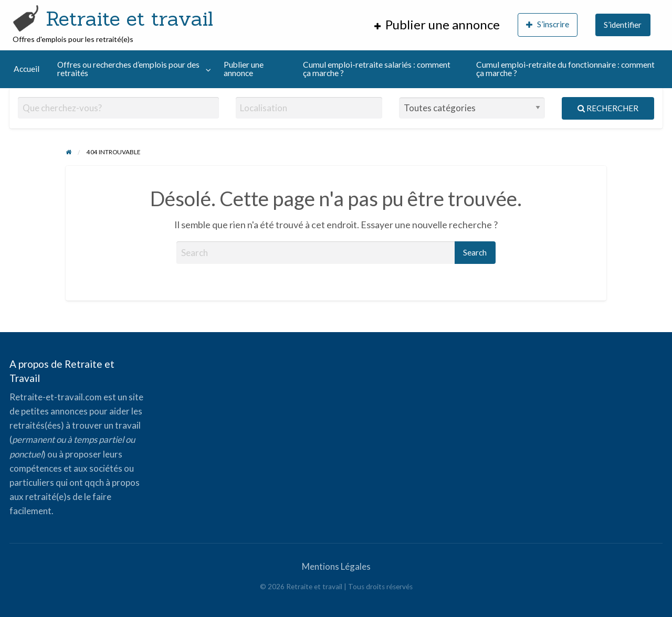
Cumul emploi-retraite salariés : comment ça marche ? (377, 69)
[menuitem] (437, 25)
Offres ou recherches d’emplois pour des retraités (128, 69)
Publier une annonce (244, 69)
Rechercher (608, 108)
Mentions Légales (336, 566)
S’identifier (623, 25)
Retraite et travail (129, 18)
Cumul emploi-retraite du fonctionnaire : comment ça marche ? (565, 69)
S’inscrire (548, 24)
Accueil (27, 69)
